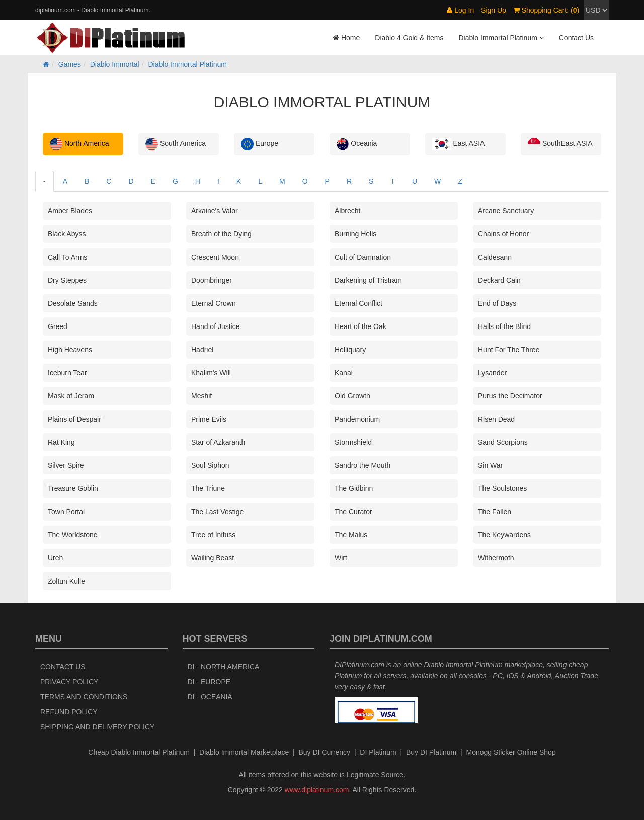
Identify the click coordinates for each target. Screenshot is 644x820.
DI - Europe (209, 682)
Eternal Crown (214, 303)
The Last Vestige (217, 512)
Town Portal (66, 512)
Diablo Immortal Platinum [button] (501, 38)
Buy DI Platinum (431, 752)
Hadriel (202, 350)
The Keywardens (504, 535)
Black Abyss (67, 234)
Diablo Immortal (115, 64)
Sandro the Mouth (363, 465)
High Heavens (70, 350)
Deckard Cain (499, 280)
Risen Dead (496, 419)
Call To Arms (67, 257)
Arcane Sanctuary (506, 211)
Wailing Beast (213, 558)
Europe (260, 144)
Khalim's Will (211, 373)
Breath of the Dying (221, 234)
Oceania (357, 144)
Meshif (202, 396)
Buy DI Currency (324, 752)
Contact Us (576, 38)
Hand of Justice (216, 326)
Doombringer (212, 280)
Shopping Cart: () (546, 10)
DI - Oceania (210, 697)
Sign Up (494, 10)
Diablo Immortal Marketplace (244, 752)
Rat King (61, 442)
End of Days (497, 303)
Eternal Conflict (358, 303)
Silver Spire (66, 465)
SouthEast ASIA (560, 144)
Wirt (341, 558)
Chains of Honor (503, 234)
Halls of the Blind (504, 326)
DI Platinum (378, 752)
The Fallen (495, 512)
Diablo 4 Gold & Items (409, 38)
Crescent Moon (215, 257)
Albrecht (347, 211)
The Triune (208, 488)
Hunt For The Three (509, 350)
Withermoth (496, 558)
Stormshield (353, 442)
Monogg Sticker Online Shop (511, 752)
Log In (460, 10)
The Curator (353, 512)
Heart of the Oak (360, 326)
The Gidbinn (354, 488)
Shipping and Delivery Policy (97, 727)
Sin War (490, 465)
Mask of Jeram (71, 396)
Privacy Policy (69, 682)
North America (79, 144)
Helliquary (350, 350)
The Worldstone (73, 535)
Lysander (492, 373)
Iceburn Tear (67, 373)
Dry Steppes (67, 280)
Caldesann (495, 257)
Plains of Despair (74, 419)
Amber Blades (70, 211)
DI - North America (224, 667)
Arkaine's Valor (215, 211)
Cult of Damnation (363, 257)
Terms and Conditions (84, 697)
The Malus (351, 535)
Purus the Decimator (510, 396)
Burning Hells (355, 234)
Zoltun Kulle (66, 581)
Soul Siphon (210, 465)
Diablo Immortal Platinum (188, 64)
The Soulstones (502, 488)
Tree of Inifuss (213, 535)
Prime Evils (209, 419)
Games (70, 64)
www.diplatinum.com (317, 790)
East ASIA (458, 144)
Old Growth (352, 396)
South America (176, 144)
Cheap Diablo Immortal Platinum (139, 752)
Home (346, 38)
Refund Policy (69, 712)
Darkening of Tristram (368, 280)
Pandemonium (357, 419)
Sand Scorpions (503, 442)
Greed (58, 326)
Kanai (344, 373)
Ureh (55, 558)
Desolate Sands (73, 303)
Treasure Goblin (73, 488)
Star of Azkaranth (218, 442)
